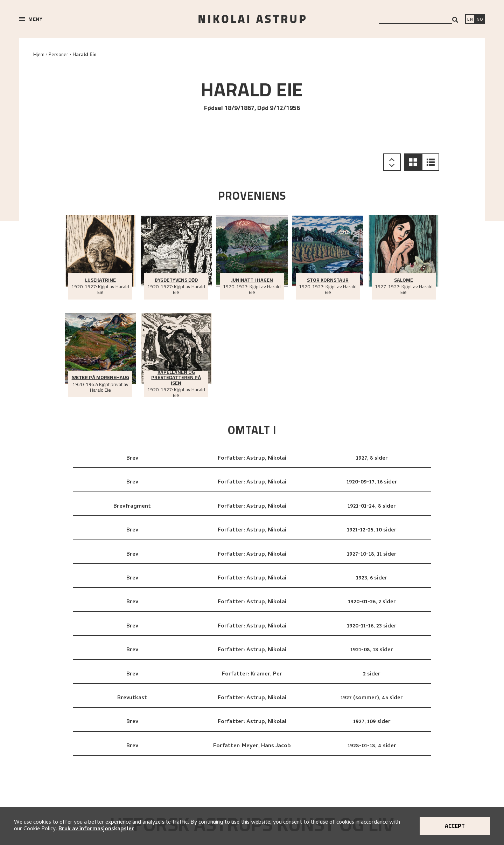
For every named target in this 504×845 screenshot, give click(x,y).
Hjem (39, 55)
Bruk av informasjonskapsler (96, 829)
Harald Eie (85, 55)
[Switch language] (470, 20)
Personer (58, 55)
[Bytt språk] (480, 20)
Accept (455, 826)
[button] (413, 162)
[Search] (455, 20)
